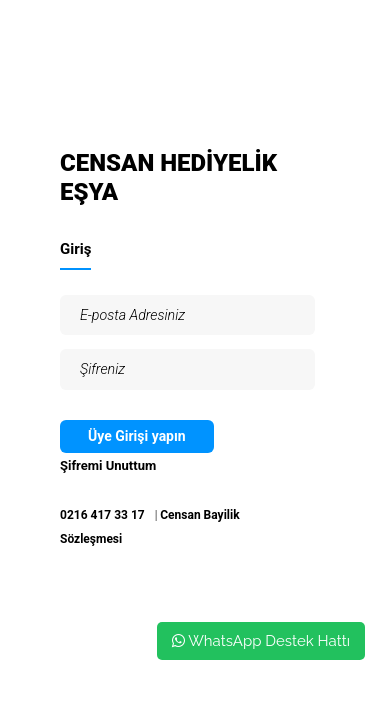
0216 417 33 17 (102, 515)
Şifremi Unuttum (108, 465)
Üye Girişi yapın (137, 436)
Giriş (75, 249)
